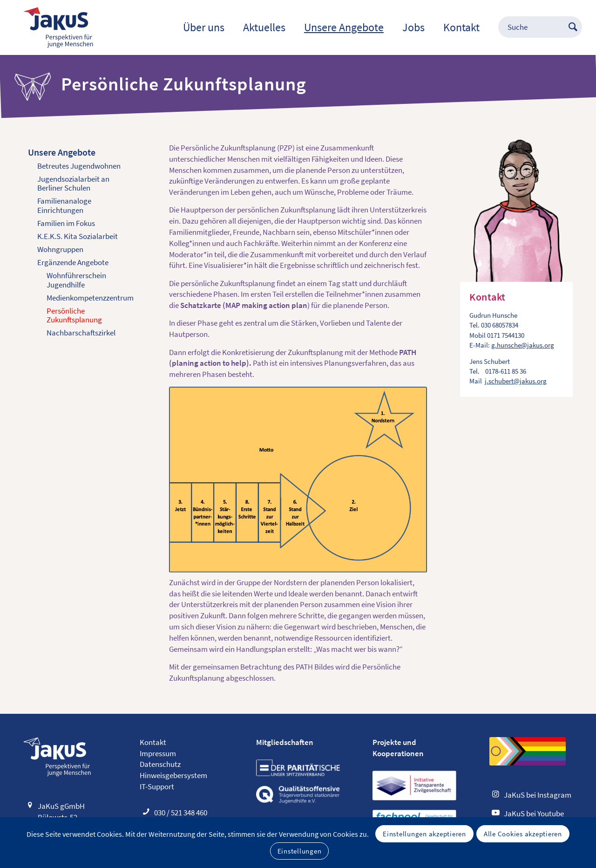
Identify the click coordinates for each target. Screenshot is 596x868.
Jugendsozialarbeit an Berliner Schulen (73, 184)
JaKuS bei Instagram (538, 795)
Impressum (158, 753)
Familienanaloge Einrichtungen (64, 205)
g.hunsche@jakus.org (523, 345)
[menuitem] (204, 27)
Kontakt (153, 742)
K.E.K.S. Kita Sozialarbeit (78, 236)
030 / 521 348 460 (181, 813)
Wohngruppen (60, 249)
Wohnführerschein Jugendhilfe (76, 280)
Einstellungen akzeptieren (424, 834)
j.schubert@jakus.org (516, 381)
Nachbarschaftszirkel (81, 333)
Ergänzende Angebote (73, 262)
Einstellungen (300, 851)
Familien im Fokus (66, 223)
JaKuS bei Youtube (534, 813)
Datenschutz (160, 764)
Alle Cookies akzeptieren (523, 834)
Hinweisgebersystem (173, 775)
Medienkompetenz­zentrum (90, 298)
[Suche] (531, 27)
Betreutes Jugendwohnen (79, 166)
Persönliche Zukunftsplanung (74, 315)
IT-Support (157, 786)
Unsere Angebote (62, 152)
